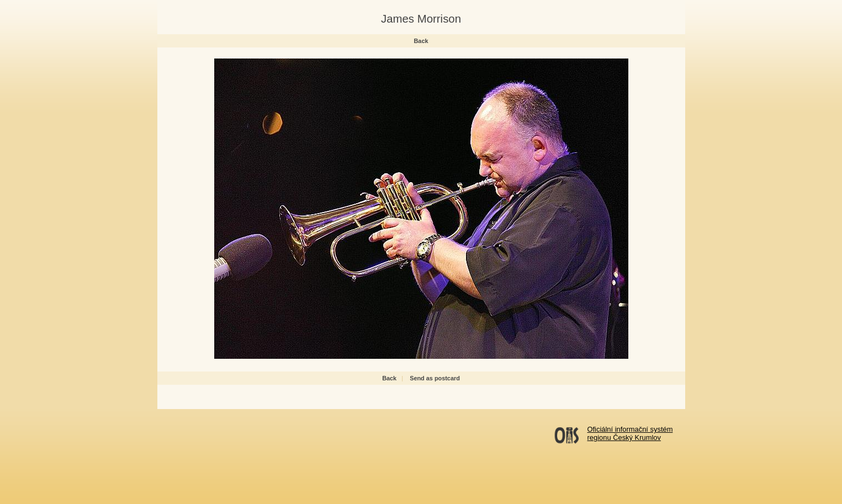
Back (421, 41)
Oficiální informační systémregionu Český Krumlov (630, 433)
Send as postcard (435, 378)
